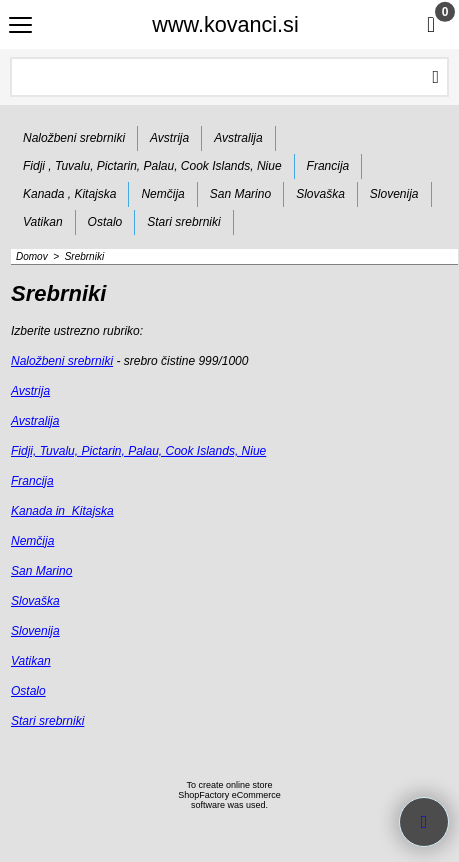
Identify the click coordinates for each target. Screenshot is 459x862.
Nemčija (32, 541)
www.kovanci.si (225, 24)
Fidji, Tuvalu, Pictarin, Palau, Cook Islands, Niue (138, 451)
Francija (32, 481)
